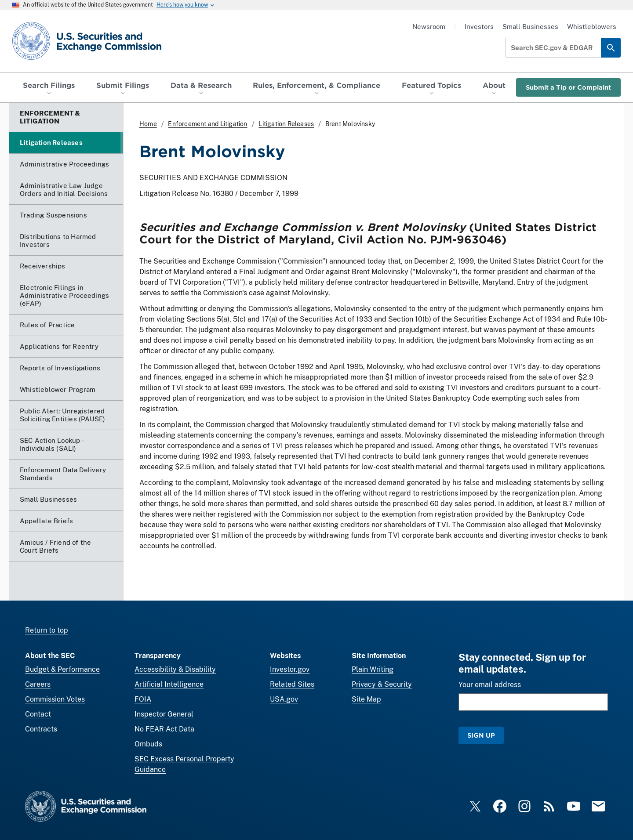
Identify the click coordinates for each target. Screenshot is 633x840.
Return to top (47, 630)
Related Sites (292, 684)
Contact (38, 714)
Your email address (490, 685)
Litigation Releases (286, 124)
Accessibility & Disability (175, 669)
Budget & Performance (62, 669)
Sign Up (481, 735)
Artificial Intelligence (169, 684)
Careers (38, 684)
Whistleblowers (592, 27)
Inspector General (164, 714)
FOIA (143, 699)
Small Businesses (530, 27)
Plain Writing (373, 669)
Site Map (366, 699)
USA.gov (284, 699)
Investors (479, 27)
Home (148, 124)
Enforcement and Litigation (207, 124)
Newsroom (429, 27)
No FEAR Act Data (164, 729)
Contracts (41, 729)
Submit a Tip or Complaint (568, 87)
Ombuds (148, 744)
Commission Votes (55, 699)
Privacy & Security (382, 684)
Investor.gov (290, 669)
